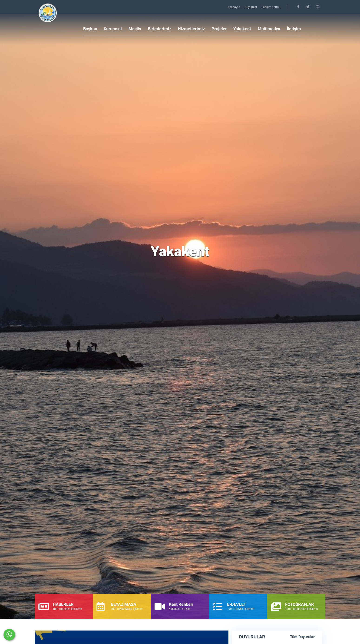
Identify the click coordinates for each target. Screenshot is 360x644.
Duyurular (251, 7)
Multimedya (269, 29)
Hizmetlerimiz (191, 29)
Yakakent (242, 29)
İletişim (294, 29)
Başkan (90, 29)
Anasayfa (234, 7)
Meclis (135, 29)
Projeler (219, 29)
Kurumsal (113, 29)
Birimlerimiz (160, 29)
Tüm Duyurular (302, 637)
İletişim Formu (271, 7)
